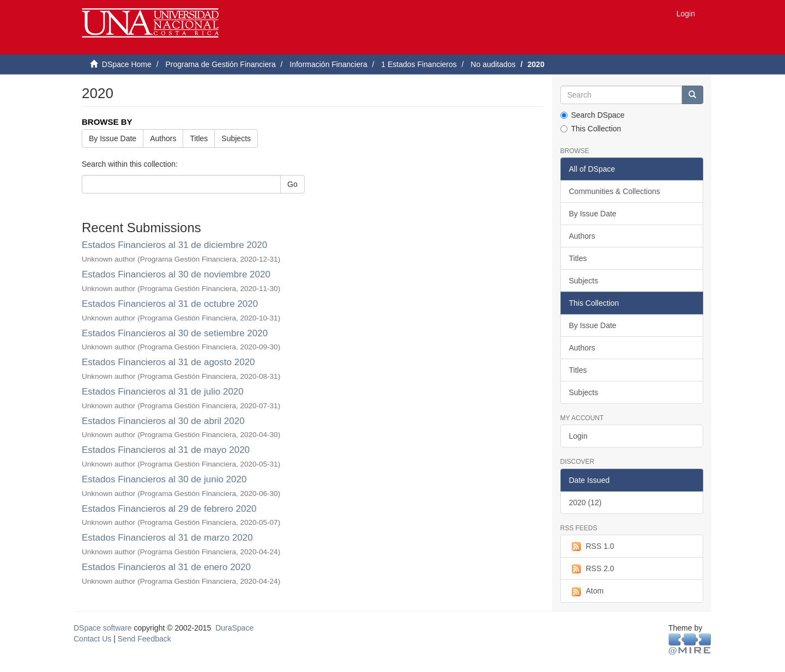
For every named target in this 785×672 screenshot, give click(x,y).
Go (292, 184)
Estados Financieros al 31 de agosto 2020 (168, 362)
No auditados (493, 64)
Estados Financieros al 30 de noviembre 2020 (176, 274)
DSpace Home (127, 64)
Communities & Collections (615, 191)
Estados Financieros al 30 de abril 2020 (163, 421)
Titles (199, 138)
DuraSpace (234, 628)
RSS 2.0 (592, 569)
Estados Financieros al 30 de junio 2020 (164, 479)
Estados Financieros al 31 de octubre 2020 (170, 304)
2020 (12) (585, 503)
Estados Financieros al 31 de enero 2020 (166, 567)
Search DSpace (593, 115)
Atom (587, 591)
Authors (163, 138)
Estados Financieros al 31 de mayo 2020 (166, 450)
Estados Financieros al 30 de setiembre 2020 (175, 333)
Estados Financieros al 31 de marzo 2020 (167, 538)
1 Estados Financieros (419, 64)
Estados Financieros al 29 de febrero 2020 (169, 509)
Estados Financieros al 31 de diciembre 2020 (174, 245)
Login (578, 436)
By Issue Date (113, 138)
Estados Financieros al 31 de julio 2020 (163, 392)
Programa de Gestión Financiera (220, 64)
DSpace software (103, 628)
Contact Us (92, 639)
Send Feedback (144, 639)
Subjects (236, 138)
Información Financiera (328, 64)
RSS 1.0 (592, 547)
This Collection (591, 129)
